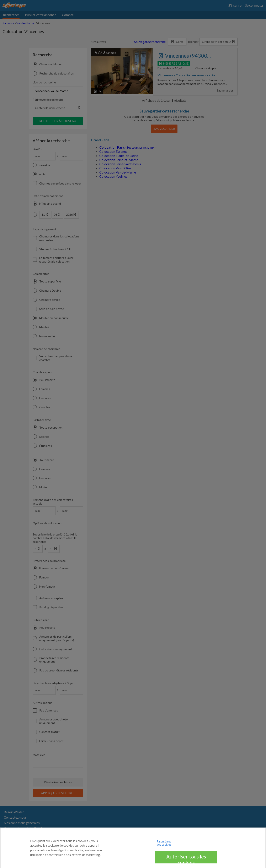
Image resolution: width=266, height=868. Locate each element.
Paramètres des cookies (164, 848)
